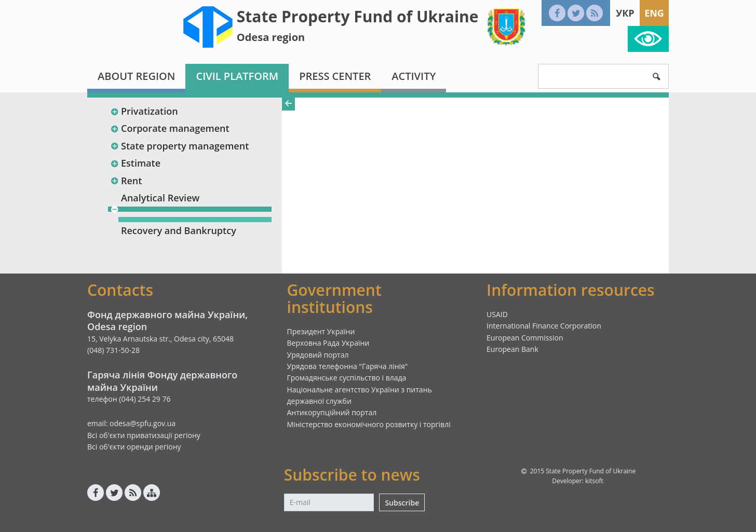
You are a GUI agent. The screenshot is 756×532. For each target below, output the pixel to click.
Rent (126, 181)
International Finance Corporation (544, 326)
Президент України (321, 331)
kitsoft (594, 481)
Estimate (135, 163)
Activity (414, 76)
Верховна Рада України (328, 343)
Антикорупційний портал (332, 412)
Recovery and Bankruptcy (179, 230)
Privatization (144, 111)
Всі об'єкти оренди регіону (134, 447)
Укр (625, 13)
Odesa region (271, 37)
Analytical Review (160, 198)
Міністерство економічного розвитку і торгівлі (369, 424)
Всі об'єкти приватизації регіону (144, 435)
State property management (179, 146)
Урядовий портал (318, 355)
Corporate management (170, 128)
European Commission (525, 338)
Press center (335, 76)
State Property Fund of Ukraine (358, 16)
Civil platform (237, 76)
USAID (497, 314)
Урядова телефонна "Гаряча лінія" (348, 366)
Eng (654, 13)
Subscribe (402, 503)
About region (136, 76)
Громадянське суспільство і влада (347, 378)
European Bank (512, 349)
